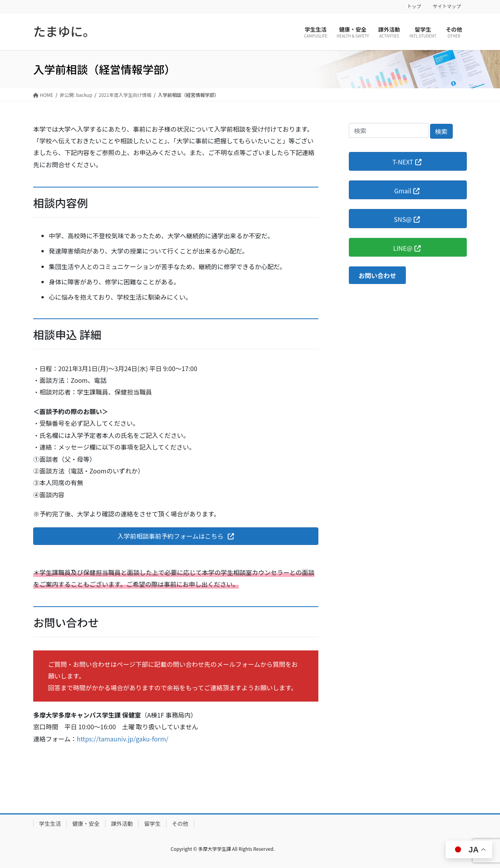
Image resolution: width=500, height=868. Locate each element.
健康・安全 (86, 823)
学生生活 (50, 823)
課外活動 (122, 823)
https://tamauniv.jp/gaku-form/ (123, 739)
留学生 (152, 823)
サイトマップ (447, 6)
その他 (180, 823)
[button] (176, 536)
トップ (414, 6)
